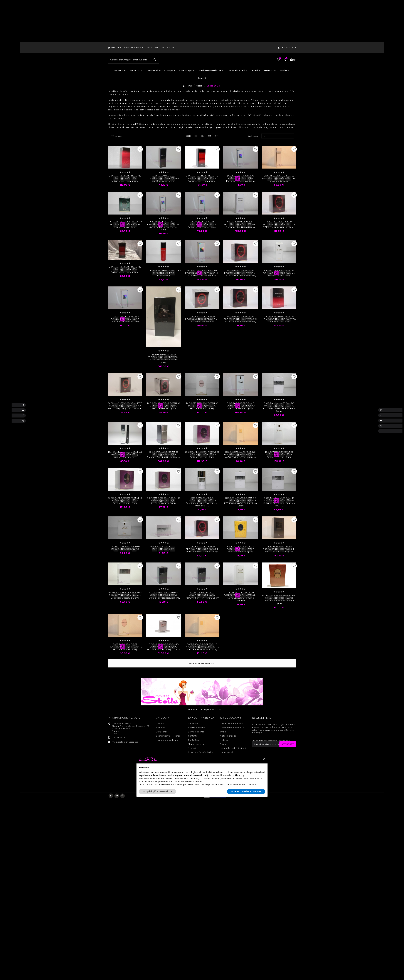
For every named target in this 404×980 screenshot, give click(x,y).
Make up (161, 742)
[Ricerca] (130, 67)
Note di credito (228, 750)
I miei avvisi (226, 767)
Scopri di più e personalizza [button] (157, 806)
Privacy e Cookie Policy (201, 767)
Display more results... (202, 678)
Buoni (223, 758)
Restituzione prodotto (232, 742)
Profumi (160, 738)
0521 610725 (118, 752)
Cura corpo (162, 746)
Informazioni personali (232, 738)
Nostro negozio (196, 742)
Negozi (192, 762)
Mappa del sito (196, 758)
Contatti (193, 750)
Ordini (223, 746)
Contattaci (194, 754)
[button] (264, 773)
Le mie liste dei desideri (233, 762)
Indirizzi (224, 754)
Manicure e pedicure (167, 754)
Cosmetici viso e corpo (168, 750)
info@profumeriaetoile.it (125, 756)
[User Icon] (287, 48)
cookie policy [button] (238, 790)
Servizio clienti (196, 746)
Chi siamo (193, 738)
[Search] (155, 67)
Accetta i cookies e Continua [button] (246, 806)
